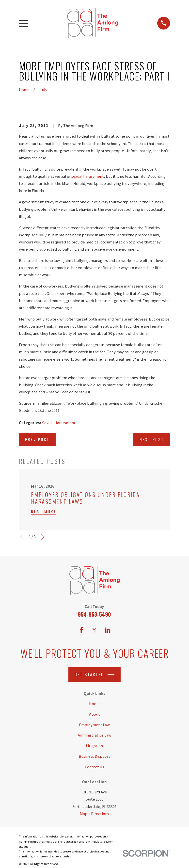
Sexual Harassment (59, 423)
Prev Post (37, 440)
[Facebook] (81, 630)
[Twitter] (94, 630)
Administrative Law (94, 735)
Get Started (94, 675)
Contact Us (94, 767)
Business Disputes (94, 756)
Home (94, 704)
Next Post (152, 440)
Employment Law (94, 725)
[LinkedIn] (107, 630)
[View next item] (43, 537)
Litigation (94, 746)
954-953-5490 (94, 614)
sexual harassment (88, 176)
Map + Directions (94, 814)
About (94, 714)
